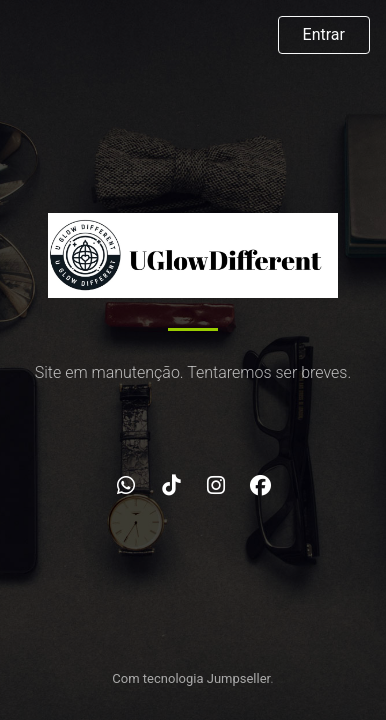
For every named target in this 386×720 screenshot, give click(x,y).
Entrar (324, 34)
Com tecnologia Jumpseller (191, 678)
